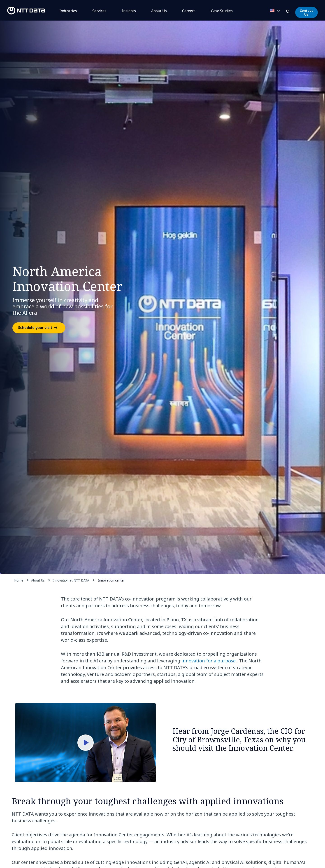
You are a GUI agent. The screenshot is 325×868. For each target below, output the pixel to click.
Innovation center (111, 580)
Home (19, 580)
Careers (189, 11)
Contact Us (306, 12)
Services (99, 11)
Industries (68, 11)
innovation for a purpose (209, 661)
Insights (129, 11)
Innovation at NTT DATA (71, 580)
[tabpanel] (162, 297)
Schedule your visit (35, 328)
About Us (159, 11)
